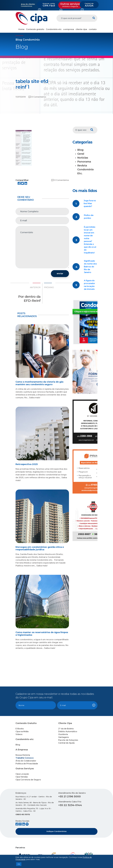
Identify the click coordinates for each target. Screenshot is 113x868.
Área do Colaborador (26, 761)
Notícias (83, 158)
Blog (80, 150)
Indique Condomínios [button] (56, 831)
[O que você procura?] (73, 18)
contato (93, 29)
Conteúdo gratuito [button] (35, 29)
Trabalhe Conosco (25, 758)
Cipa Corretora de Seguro (28, 780)
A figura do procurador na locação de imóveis (89, 285)
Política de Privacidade (27, 764)
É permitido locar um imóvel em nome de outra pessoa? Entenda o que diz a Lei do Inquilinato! (90, 240)
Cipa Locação (22, 774)
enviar (60, 274)
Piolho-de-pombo (89, 217)
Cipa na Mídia (22, 732)
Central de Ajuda (66, 743)
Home (21, 29)
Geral (81, 154)
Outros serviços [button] (70, 5)
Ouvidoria (63, 734)
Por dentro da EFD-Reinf (29, 299)
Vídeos (19, 734)
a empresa (69, 29)
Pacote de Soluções (68, 740)
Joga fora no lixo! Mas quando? (90, 203)
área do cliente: (28, 4)
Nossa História (23, 755)
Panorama (84, 162)
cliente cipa (81, 29)
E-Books (20, 729)
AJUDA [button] (89, 5)
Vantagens (64, 737)
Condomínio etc (54, 29)
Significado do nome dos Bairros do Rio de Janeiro (90, 267)
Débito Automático (68, 732)
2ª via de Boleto (66, 729)
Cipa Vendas (22, 777)
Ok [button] (19, 864)
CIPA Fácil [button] (49, 5)
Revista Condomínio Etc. (85, 169)
